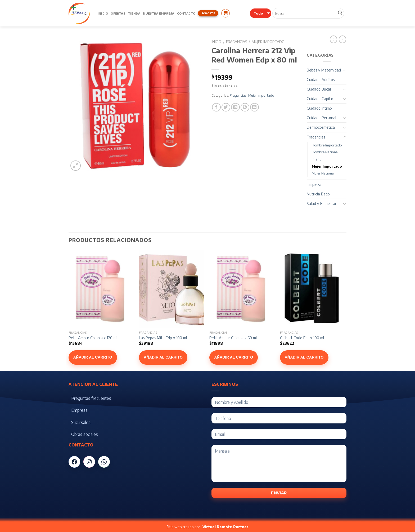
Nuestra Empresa (159, 13)
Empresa (79, 410)
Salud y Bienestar (322, 203)
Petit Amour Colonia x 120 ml (93, 338)
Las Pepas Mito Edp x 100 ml (163, 338)
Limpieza (314, 184)
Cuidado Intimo (319, 108)
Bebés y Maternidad (324, 70)
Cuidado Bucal (319, 89)
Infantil (317, 159)
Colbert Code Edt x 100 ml (302, 338)
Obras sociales (85, 434)
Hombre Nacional (325, 152)
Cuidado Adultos (321, 79)
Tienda (134, 13)
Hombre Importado (327, 145)
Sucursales (81, 422)
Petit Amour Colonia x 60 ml (233, 338)
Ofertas (118, 13)
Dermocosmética (321, 127)
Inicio (103, 13)
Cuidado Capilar (320, 99)
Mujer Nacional (323, 173)
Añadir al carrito (93, 357)
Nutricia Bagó (318, 194)
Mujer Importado (268, 42)
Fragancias (236, 42)
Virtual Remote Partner (225, 527)
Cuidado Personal (321, 118)
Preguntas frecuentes (91, 398)
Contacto (186, 13)
